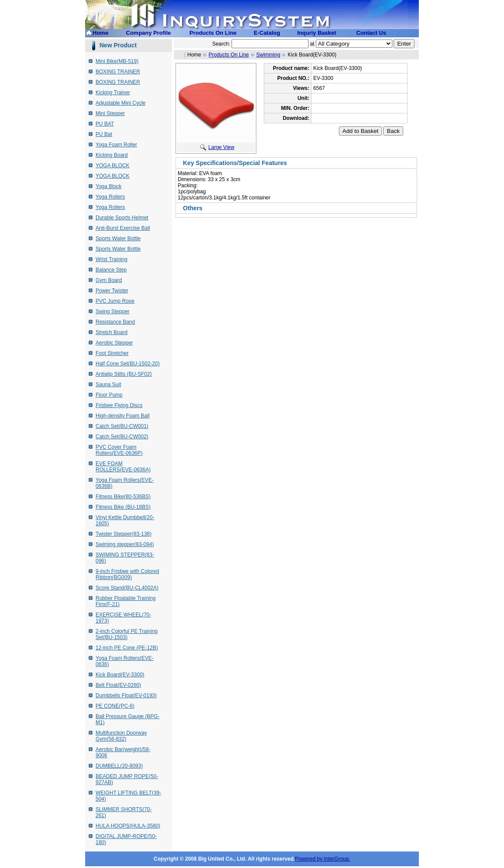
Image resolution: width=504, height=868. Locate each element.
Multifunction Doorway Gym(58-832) (121, 736)
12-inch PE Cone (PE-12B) (127, 648)
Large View (217, 147)
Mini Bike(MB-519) (117, 61)
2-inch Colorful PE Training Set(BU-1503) (127, 634)
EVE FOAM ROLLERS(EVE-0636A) (123, 467)
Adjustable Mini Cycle (121, 103)
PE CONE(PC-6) (115, 706)
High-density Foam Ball (123, 416)
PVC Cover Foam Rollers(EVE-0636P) (119, 450)
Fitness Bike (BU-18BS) (123, 507)
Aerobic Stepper (114, 343)
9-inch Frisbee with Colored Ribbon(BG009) (127, 574)
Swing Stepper (113, 311)
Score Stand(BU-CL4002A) (127, 588)
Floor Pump (109, 395)
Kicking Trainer (113, 93)
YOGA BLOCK (113, 166)
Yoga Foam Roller (116, 145)
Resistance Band (115, 322)
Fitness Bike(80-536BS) (123, 497)
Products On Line (213, 33)
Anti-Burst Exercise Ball (123, 228)
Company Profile (148, 33)
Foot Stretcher (112, 353)
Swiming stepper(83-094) (125, 544)
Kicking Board (112, 155)
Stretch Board (111, 332)
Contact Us (371, 33)
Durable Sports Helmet (122, 218)
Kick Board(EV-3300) (120, 675)
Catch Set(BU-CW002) (122, 437)
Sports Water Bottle (118, 239)
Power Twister (112, 291)
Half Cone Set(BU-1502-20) (128, 364)
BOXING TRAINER (118, 72)
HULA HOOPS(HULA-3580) (128, 826)
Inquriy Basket (317, 33)
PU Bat (104, 134)
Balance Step (111, 270)
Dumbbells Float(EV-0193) (126, 696)
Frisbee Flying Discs (119, 405)
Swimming (268, 55)
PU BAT (105, 124)
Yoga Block (109, 186)
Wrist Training (111, 259)
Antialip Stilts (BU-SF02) (124, 374)
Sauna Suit (108, 384)
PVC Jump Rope (115, 301)
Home (100, 33)
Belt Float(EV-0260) (118, 685)
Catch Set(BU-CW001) (122, 426)
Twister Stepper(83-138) (124, 534)
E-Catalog (267, 33)
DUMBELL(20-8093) (119, 766)
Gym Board (109, 280)
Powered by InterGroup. (323, 859)
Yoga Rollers (110, 197)
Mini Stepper (110, 113)
